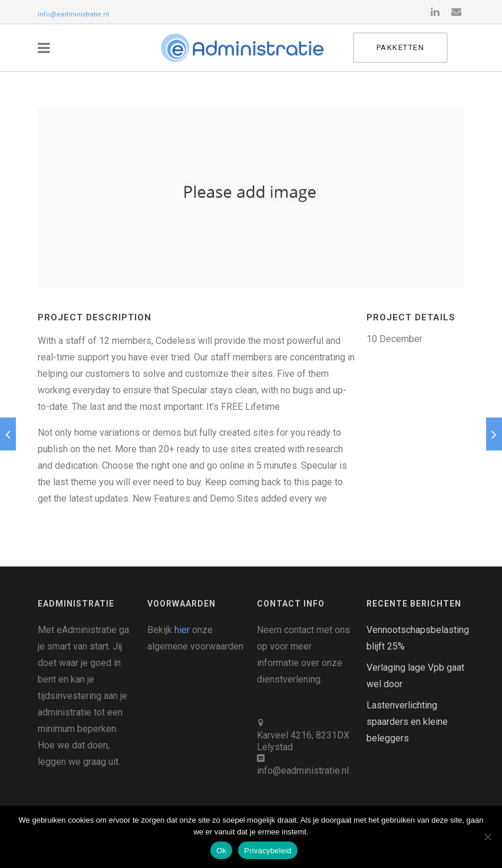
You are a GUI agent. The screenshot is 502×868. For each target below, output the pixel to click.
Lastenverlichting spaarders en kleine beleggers (407, 722)
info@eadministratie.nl (73, 14)
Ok (221, 851)
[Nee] (487, 837)
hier (182, 630)
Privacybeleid (268, 851)
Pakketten (417, 47)
